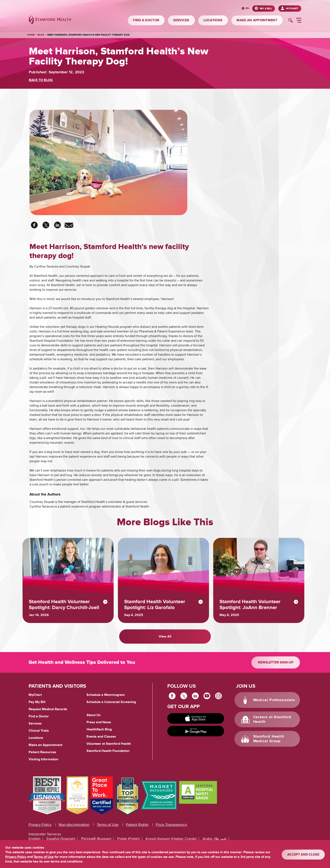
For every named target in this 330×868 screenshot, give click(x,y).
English (35, 838)
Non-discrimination (74, 824)
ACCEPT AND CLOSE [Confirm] (303, 855)
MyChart (292, 9)
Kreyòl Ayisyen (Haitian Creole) (171, 838)
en (247, 9)
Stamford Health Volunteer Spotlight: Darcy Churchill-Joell (65, 605)
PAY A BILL (266, 9)
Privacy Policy (40, 824)
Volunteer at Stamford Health (109, 743)
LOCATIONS (213, 20)
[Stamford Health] (50, 20)
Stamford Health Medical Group (269, 738)
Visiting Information (43, 759)
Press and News (99, 722)
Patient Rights (137, 824)
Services (35, 723)
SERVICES (181, 20)
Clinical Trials (39, 730)
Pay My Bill (37, 701)
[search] (291, 21)
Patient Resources (42, 751)
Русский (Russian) (96, 838)
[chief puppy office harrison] (108, 163)
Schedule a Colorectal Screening (111, 701)
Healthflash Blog (99, 729)
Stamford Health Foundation (108, 750)
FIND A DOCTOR (146, 20)
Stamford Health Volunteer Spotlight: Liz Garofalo (155, 605)
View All (165, 636)
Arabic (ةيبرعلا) (214, 838)
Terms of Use (108, 824)
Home (31, 35)
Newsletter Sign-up (276, 662)
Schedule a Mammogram (106, 694)
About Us (94, 714)
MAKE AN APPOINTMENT (257, 20)
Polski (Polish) (128, 838)
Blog (41, 35)
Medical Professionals (274, 699)
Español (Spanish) (61, 838)
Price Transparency (171, 824)
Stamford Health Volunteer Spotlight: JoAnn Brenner (251, 605)
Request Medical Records (48, 709)
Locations (36, 737)
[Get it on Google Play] (196, 730)
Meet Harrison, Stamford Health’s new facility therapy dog (88, 35)
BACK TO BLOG (41, 80)
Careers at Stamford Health (272, 719)
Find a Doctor (39, 716)
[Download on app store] (196, 718)
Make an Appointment (45, 744)
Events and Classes (101, 736)
